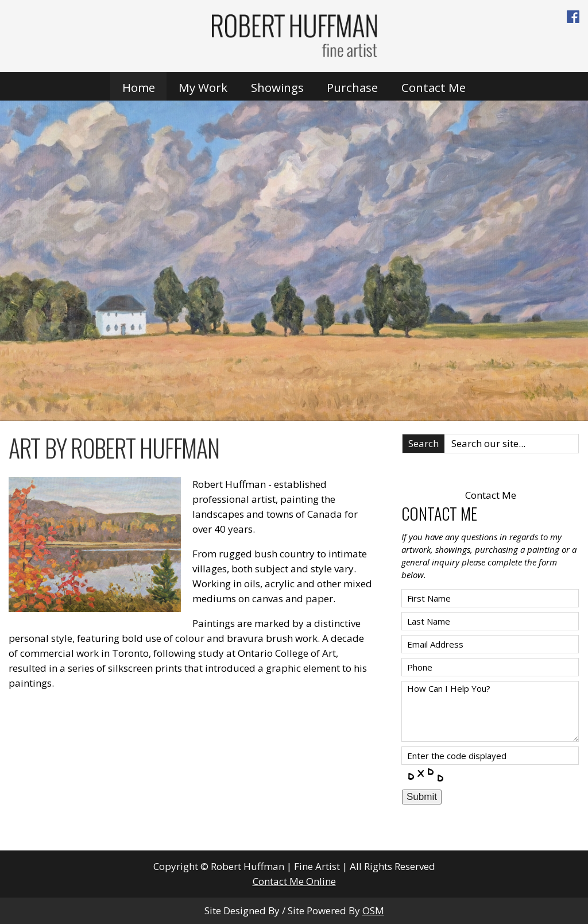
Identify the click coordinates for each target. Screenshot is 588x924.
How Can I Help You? (490, 711)
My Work (203, 87)
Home (139, 87)
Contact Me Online (294, 881)
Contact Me (434, 87)
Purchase (352, 87)
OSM (373, 910)
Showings (277, 87)
